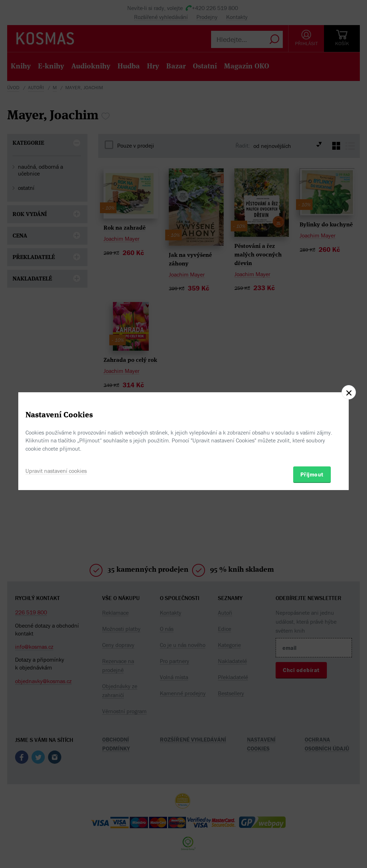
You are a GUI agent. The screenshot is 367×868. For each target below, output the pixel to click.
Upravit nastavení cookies (56, 471)
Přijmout (312, 474)
